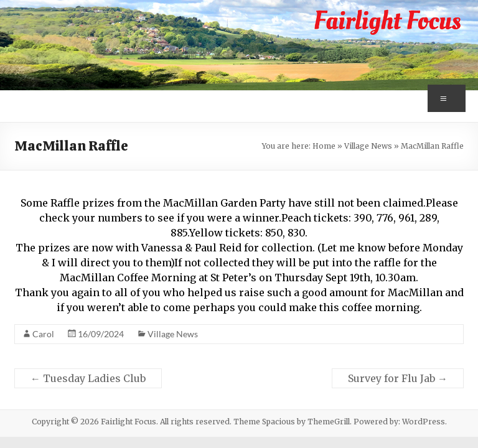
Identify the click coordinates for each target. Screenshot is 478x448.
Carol (43, 334)
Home (324, 146)
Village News (368, 146)
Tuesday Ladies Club (88, 378)
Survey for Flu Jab (398, 378)
